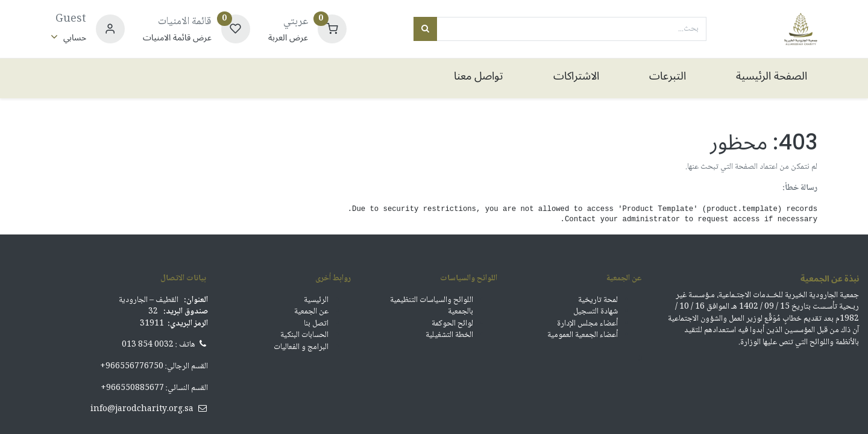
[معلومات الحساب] (68, 38)
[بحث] (425, 29)
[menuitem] (757, 78)
